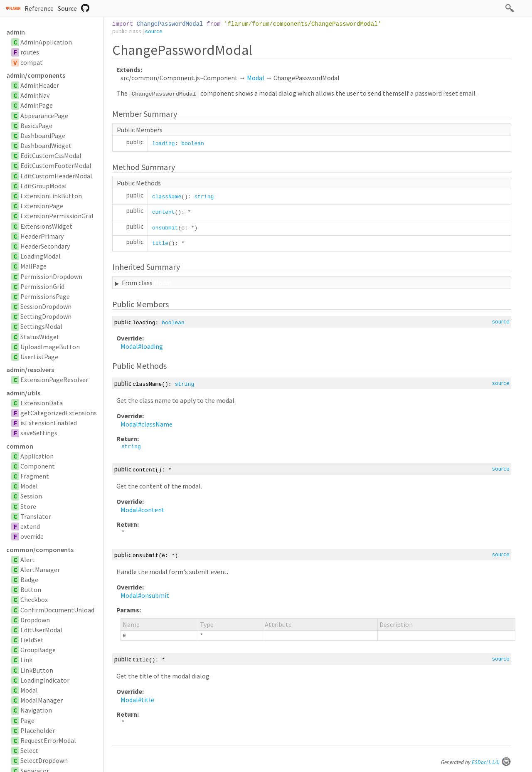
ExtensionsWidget (46, 226)
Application (37, 456)
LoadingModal (41, 256)
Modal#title (137, 700)
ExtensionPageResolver (54, 380)
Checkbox (34, 599)
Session (31, 496)
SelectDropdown (44, 760)
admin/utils (23, 393)
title (160, 243)
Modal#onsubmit (145, 595)
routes (30, 52)
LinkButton (37, 670)
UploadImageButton (50, 347)
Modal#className (147, 424)
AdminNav (35, 95)
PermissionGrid (42, 286)
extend (30, 526)
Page (27, 720)
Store (28, 506)
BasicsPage (36, 126)
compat (32, 62)
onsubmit (165, 228)
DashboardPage (43, 136)
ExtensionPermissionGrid (57, 216)
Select (29, 750)
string (204, 197)
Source (67, 8)
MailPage (33, 266)
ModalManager (42, 700)
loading (164, 144)
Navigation (36, 710)
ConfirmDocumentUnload (57, 610)
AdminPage (37, 105)
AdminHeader (40, 85)
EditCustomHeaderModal (56, 176)
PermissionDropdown (51, 276)
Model (29, 486)
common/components (40, 550)
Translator (36, 516)
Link (26, 660)
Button (31, 589)
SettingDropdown (46, 316)
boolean (193, 144)
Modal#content (143, 510)
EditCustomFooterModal (56, 165)
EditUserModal (41, 630)
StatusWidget (40, 337)
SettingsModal (41, 326)
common (20, 446)
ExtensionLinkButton (51, 196)
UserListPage (39, 357)
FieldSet (32, 640)
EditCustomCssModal (51, 155)
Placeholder (38, 730)
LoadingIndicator (45, 680)
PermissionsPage (45, 296)
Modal (29, 690)
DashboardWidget (46, 146)
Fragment (35, 476)
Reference (39, 8)
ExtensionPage (42, 206)
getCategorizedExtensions (59, 413)
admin (16, 32)
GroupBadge (38, 650)
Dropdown (35, 620)
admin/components (36, 75)
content (164, 212)
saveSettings (39, 433)
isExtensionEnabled (49, 423)
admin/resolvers (30, 370)
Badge (29, 580)
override (32, 536)
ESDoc (491, 762)
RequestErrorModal (48, 740)
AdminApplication (46, 42)
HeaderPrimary (42, 236)
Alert (28, 560)
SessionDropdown (46, 306)
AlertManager (40, 570)
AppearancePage (44, 116)
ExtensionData (42, 403)
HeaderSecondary (45, 246)
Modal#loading (142, 346)
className (167, 197)
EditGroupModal (44, 186)
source (154, 31)
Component (38, 466)
